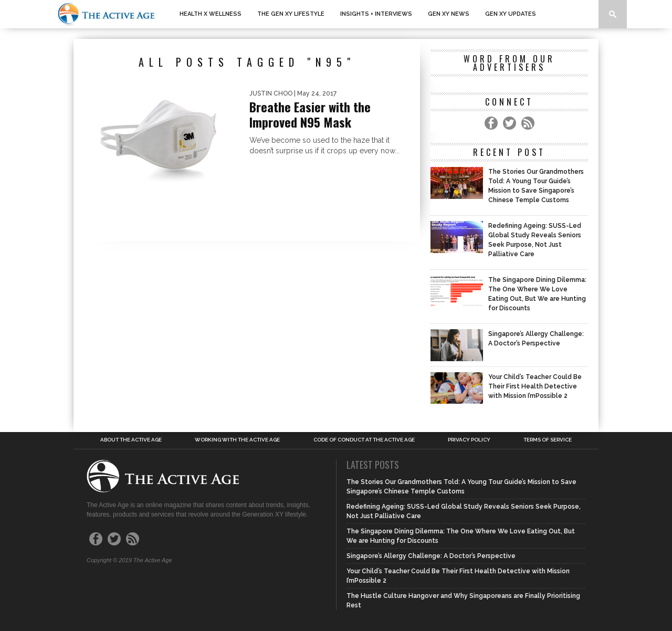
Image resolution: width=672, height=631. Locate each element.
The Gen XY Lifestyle (291, 14)
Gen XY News (449, 14)
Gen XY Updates (511, 14)
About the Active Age (131, 440)
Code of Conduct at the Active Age (364, 440)
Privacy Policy (469, 440)
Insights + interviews (376, 14)
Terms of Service (548, 440)
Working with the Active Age (237, 440)
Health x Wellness (211, 14)
